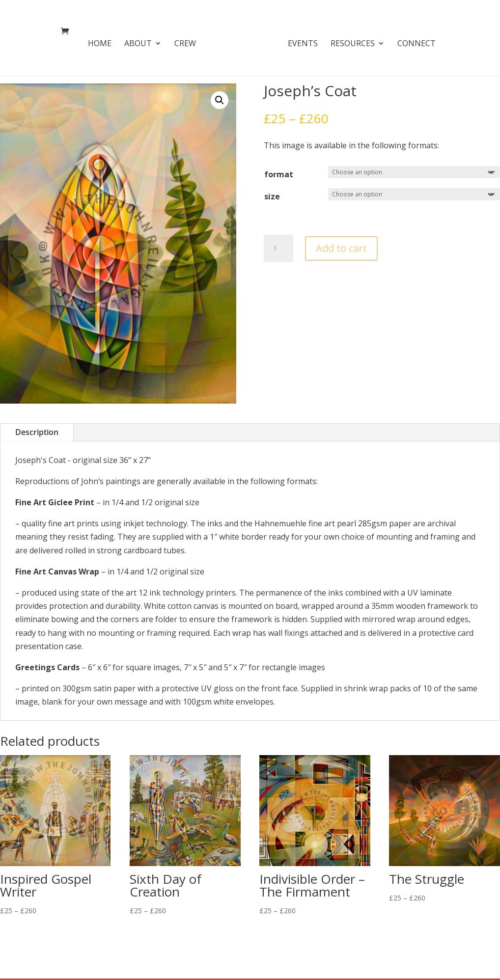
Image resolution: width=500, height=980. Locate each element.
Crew (189, 42)
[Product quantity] (278, 248)
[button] (220, 100)
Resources (349, 42)
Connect (413, 42)
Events (299, 42)
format (279, 174)
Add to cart (341, 248)
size (272, 196)
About (141, 42)
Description (37, 432)
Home (103, 42)
